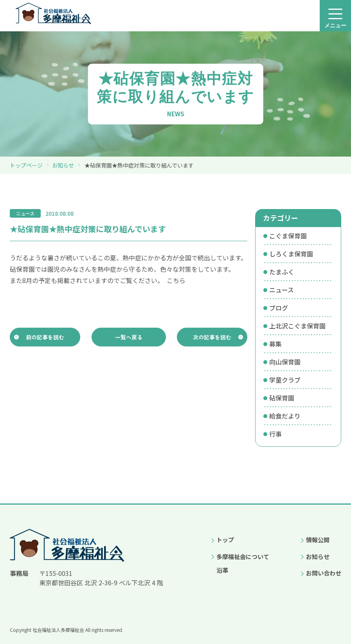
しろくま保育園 (291, 254)
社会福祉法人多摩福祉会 (58, 630)
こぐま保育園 (288, 236)
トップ (225, 540)
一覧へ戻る (129, 338)
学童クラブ (285, 380)
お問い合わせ (324, 573)
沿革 (222, 570)
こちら (176, 280)
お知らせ (63, 165)
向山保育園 (285, 362)
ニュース (282, 290)
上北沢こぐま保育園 (297, 326)
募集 (275, 344)
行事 (275, 434)
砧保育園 (282, 398)
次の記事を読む (212, 338)
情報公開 (318, 540)
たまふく (282, 272)
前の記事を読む (45, 338)
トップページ (26, 165)
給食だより (285, 416)
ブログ (279, 308)
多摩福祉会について (243, 557)
